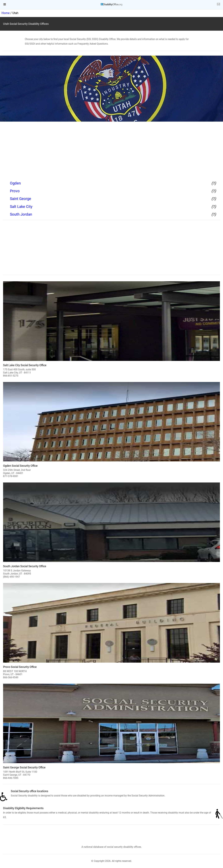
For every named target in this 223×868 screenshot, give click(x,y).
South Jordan (21, 214)
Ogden (15, 183)
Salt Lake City (21, 207)
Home (6, 13)
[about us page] (218, 5)
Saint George (21, 199)
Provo (15, 191)
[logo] (111, 4)
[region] (111, 150)
